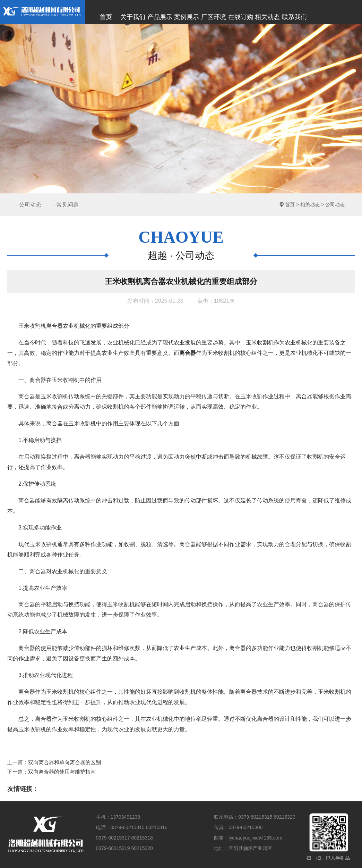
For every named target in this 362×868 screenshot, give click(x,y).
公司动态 (335, 205)
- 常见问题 (66, 205)
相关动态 (310, 205)
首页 (290, 205)
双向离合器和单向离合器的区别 (64, 762)
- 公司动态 (28, 205)
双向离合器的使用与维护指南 (62, 772)
